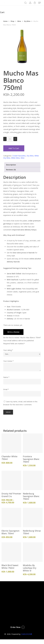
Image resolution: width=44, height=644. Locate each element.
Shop (12, 21)
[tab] (22, 165)
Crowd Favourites (19, 156)
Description (11, 165)
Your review (8, 361)
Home (5, 21)
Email (6, 389)
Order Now (15, 627)
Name (6, 377)
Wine (19, 21)
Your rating (8, 350)
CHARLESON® (26, 634)
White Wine (15, 158)
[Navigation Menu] (40, 3)
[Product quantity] (10, 139)
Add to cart (14, 148)
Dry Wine (27, 21)
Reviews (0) (11, 170)
